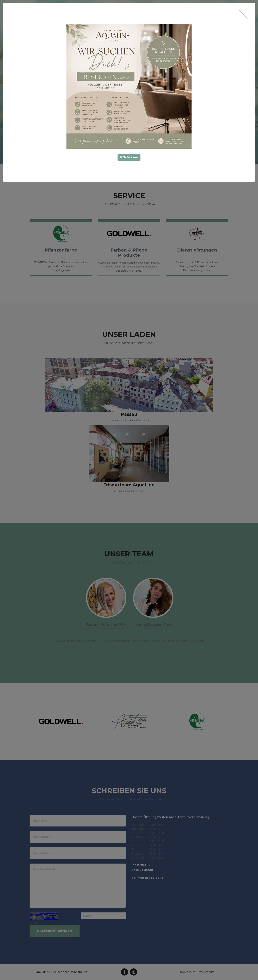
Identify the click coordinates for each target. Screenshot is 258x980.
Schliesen (129, 157)
